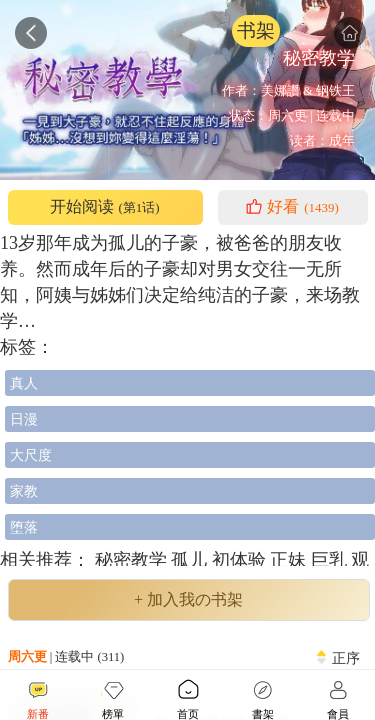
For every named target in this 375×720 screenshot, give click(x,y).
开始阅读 (104, 207)
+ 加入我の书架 (188, 600)
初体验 (241, 560)
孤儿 (191, 560)
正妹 (290, 560)
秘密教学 (130, 560)
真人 (24, 383)
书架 (256, 30)
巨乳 (331, 560)
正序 (346, 658)
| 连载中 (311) (66, 657)
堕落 (24, 527)
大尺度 (31, 455)
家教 (24, 491)
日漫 (24, 419)
